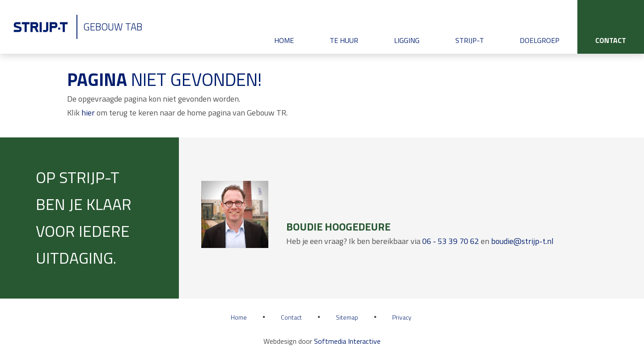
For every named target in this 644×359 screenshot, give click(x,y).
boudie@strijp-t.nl (522, 241)
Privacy (402, 317)
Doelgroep (540, 40)
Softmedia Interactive (347, 341)
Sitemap (347, 317)
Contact (611, 40)
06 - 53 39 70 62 (451, 241)
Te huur (344, 40)
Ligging (407, 40)
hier (88, 113)
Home (284, 40)
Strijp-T (470, 40)
